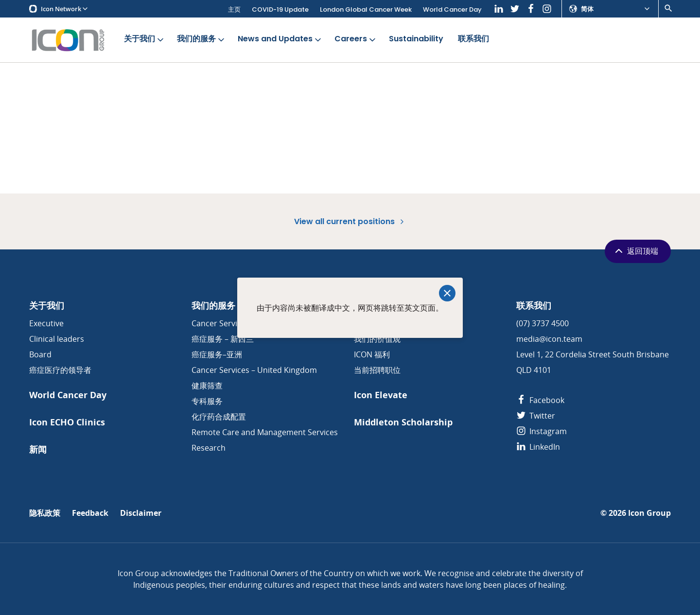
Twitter (536, 416)
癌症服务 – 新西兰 (223, 339)
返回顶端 (636, 251)
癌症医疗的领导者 (60, 370)
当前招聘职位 (377, 370)
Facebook (540, 400)
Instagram (542, 431)
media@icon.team (549, 339)
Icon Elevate (381, 395)
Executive (46, 323)
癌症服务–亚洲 (217, 354)
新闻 (38, 449)
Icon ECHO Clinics (67, 422)
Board (40, 354)
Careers (356, 39)
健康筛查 (207, 386)
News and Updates (280, 39)
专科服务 (207, 401)
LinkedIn (538, 447)
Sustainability (416, 39)
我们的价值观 (377, 339)
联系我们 (473, 39)
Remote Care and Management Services (265, 432)
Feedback (90, 513)
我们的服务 (201, 39)
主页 (234, 9)
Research (209, 448)
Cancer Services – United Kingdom (254, 370)
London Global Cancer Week (366, 9)
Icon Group (649, 513)
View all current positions (350, 221)
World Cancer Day (452, 9)
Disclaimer (141, 513)
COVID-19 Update (280, 9)
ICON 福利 (372, 354)
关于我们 (145, 39)
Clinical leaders (57, 339)
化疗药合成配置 (219, 417)
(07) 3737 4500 (542, 323)
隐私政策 (45, 513)
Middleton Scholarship (403, 422)
